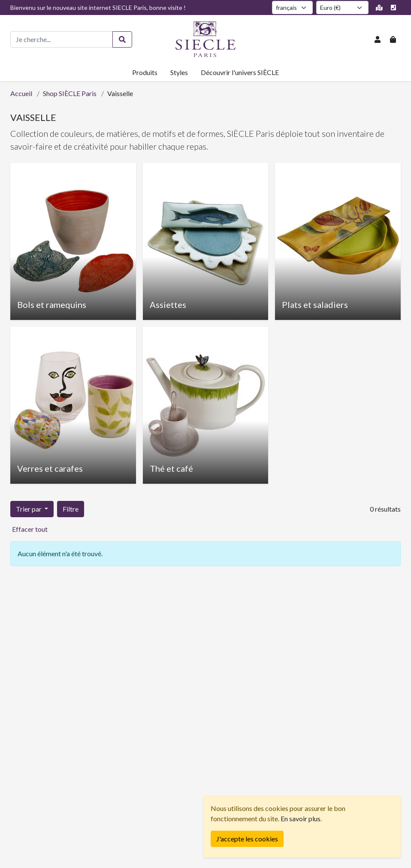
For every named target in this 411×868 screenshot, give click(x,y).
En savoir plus (301, 818)
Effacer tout (30, 529)
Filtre (71, 509)
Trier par (29, 509)
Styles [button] (179, 72)
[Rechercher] (122, 39)
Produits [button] (145, 72)
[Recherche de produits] (62, 39)
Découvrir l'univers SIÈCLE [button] (240, 72)
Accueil (21, 93)
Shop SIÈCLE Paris (70, 93)
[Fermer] (247, 839)
